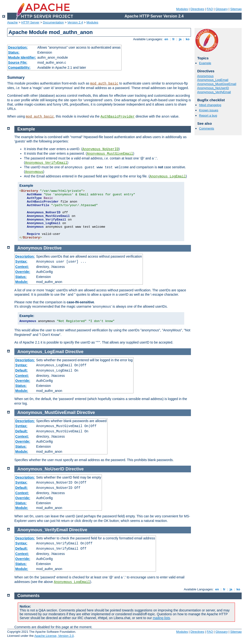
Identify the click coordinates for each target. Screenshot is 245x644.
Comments (207, 128)
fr (174, 39)
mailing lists (161, 618)
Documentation (53, 22)
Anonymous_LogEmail (213, 80)
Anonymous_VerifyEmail (214, 92)
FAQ (210, 9)
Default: (22, 370)
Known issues (209, 110)
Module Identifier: (22, 57)
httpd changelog (210, 105)
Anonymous (205, 76)
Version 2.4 (75, 22)
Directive (53, 248)
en (166, 39)
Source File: (18, 62)
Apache (12, 22)
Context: (22, 267)
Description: (18, 47)
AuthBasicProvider (118, 117)
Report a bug (208, 116)
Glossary (221, 9)
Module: (22, 282)
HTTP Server (30, 22)
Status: (14, 52)
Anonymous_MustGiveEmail (217, 84)
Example (205, 63)
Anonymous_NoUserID (213, 88)
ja (180, 39)
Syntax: (21, 261)
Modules (182, 9)
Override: (23, 272)
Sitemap (236, 9)
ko (188, 39)
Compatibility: (19, 68)
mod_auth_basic (104, 84)
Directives (197, 9)
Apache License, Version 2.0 (54, 636)
